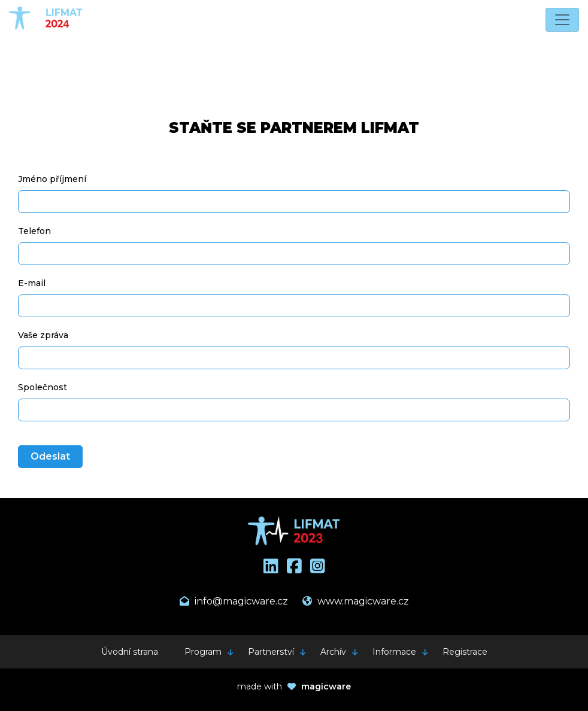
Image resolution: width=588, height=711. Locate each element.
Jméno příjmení (52, 179)
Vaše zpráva (43, 335)
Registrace (465, 652)
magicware (326, 686)
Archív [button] (333, 652)
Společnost (43, 387)
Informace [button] (394, 652)
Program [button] (203, 652)
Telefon (34, 231)
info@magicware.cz (234, 601)
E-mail (32, 283)
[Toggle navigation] (562, 20)
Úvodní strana (130, 652)
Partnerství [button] (271, 652)
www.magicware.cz (356, 601)
